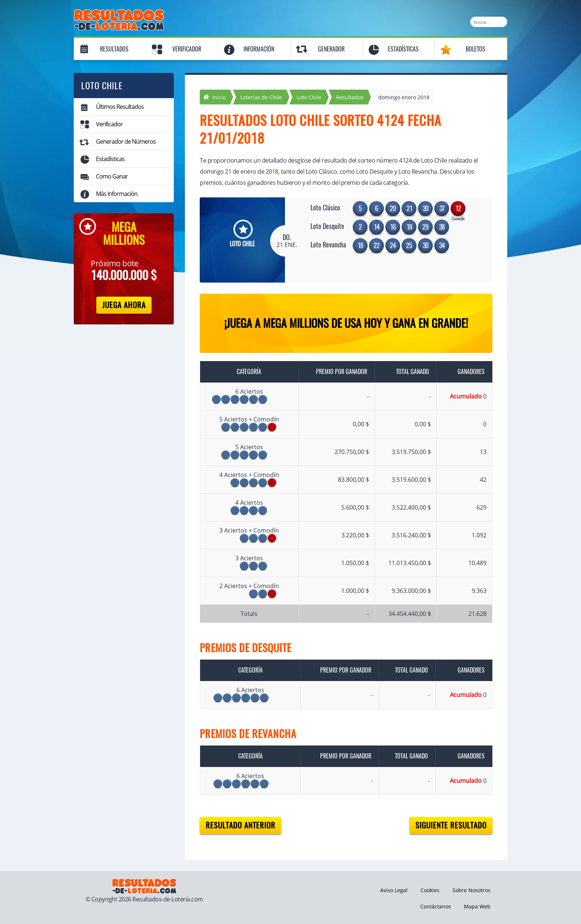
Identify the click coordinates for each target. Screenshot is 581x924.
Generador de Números (126, 141)
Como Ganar (112, 176)
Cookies (430, 890)
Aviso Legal (394, 890)
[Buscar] (489, 22)
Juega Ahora (124, 305)
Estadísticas (403, 49)
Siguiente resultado (451, 825)
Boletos (476, 49)
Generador (331, 49)
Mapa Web (477, 906)
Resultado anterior (240, 825)
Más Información (117, 194)
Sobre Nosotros (472, 890)
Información (259, 49)
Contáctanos (436, 906)
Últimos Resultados (120, 107)
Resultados (114, 49)
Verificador (187, 49)
